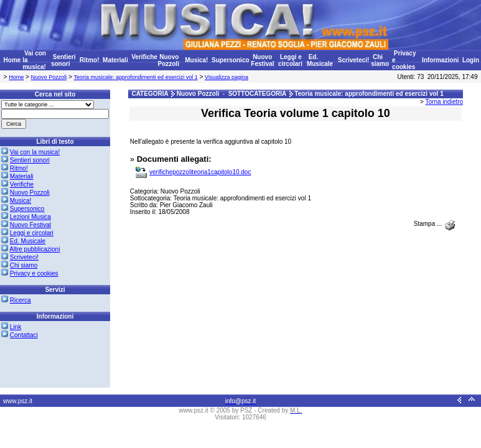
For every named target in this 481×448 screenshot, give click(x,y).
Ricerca (21, 300)
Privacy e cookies (34, 273)
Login (471, 60)
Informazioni (440, 60)
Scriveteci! (354, 60)
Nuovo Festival (262, 60)
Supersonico (231, 60)
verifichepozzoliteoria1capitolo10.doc (200, 172)
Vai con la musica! (35, 152)
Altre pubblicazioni (35, 249)
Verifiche (144, 57)
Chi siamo (380, 60)
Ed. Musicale (320, 60)
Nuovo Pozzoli (168, 60)
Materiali (115, 60)
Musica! (196, 60)
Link (16, 327)
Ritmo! (90, 60)
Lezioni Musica (30, 217)
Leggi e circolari (290, 60)
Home (12, 60)
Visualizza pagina (226, 77)
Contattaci (24, 335)
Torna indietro (445, 102)
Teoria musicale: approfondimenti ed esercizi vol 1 (136, 77)
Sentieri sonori (63, 60)
